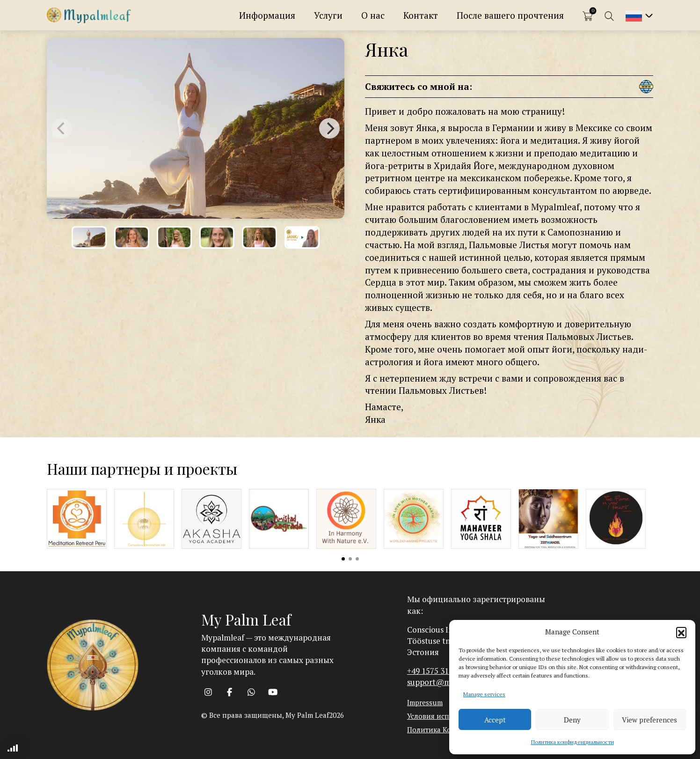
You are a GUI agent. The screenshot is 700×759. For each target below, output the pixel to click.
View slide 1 (343, 559)
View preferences (649, 720)
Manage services (484, 694)
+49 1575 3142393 (438, 671)
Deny (572, 720)
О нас (373, 15)
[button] (681, 632)
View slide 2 (350, 559)
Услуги (328, 15)
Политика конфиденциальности (572, 742)
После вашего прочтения (510, 15)
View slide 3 (357, 559)
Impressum (425, 702)
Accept (495, 720)
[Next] (329, 128)
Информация (267, 15)
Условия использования (448, 716)
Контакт (421, 15)
